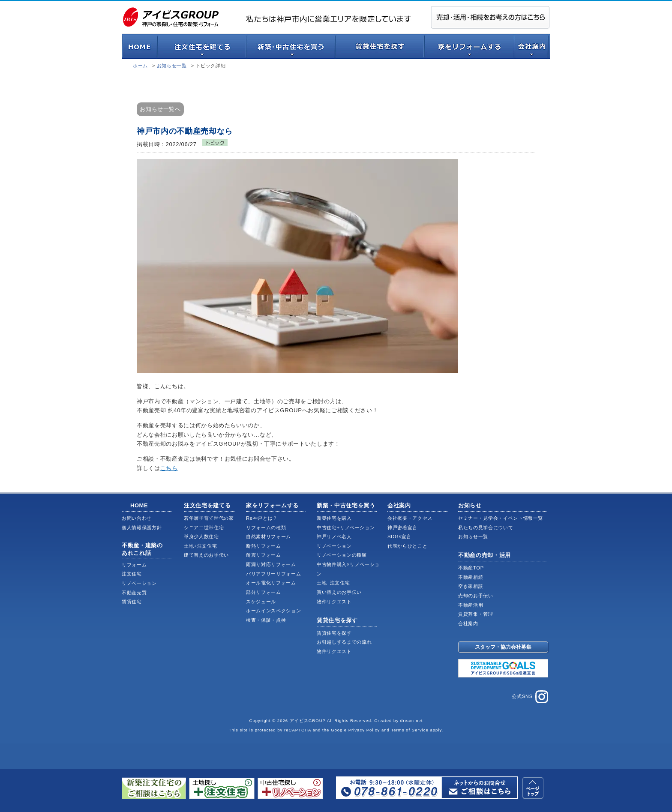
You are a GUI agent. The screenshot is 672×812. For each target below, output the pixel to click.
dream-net (412, 721)
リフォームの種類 (266, 527)
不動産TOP (471, 568)
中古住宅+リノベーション (346, 527)
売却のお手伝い (476, 596)
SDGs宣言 (399, 536)
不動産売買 (134, 593)
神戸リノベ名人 (334, 536)
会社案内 (399, 505)
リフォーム (134, 565)
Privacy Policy (364, 730)
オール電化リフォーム (271, 583)
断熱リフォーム (264, 546)
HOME (139, 505)
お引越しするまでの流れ (344, 642)
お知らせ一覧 (172, 66)
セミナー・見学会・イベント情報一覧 (501, 518)
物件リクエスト (334, 602)
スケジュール (261, 602)
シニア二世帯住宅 (204, 527)
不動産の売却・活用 (484, 555)
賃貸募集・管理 (476, 614)
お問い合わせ (137, 518)
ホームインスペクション (273, 611)
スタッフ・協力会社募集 (503, 647)
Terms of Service (409, 730)
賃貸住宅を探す (337, 620)
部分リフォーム (264, 592)
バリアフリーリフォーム (273, 574)
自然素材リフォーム (268, 536)
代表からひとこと (407, 546)
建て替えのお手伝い (206, 555)
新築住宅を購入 (334, 518)
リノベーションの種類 (342, 555)
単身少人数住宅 (201, 536)
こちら (169, 468)
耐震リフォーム (264, 555)
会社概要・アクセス (410, 518)
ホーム (140, 66)
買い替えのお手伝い (339, 592)
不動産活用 (471, 605)
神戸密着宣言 (402, 527)
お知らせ (470, 505)
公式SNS (530, 697)
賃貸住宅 (132, 602)
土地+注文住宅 (200, 546)
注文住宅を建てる (207, 505)
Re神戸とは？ (262, 518)
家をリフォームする (272, 505)
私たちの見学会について (486, 527)
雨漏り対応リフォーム (271, 564)
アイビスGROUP (308, 721)
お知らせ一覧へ (160, 109)
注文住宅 (132, 574)
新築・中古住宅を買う (346, 505)
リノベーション (139, 583)
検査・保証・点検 (266, 620)
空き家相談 (471, 586)
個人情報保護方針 (142, 527)
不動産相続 (471, 577)
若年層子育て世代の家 (209, 518)
